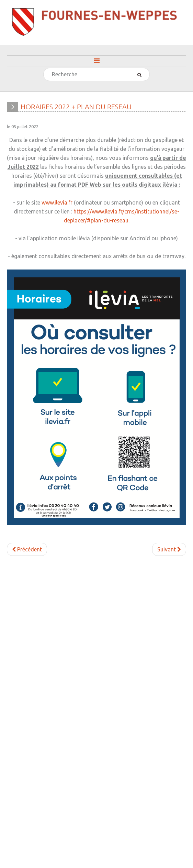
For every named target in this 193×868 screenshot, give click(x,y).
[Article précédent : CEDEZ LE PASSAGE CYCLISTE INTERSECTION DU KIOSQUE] (27, 549)
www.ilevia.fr (57, 202)
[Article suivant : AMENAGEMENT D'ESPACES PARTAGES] (169, 549)
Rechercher (44, 68)
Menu (96, 61)
